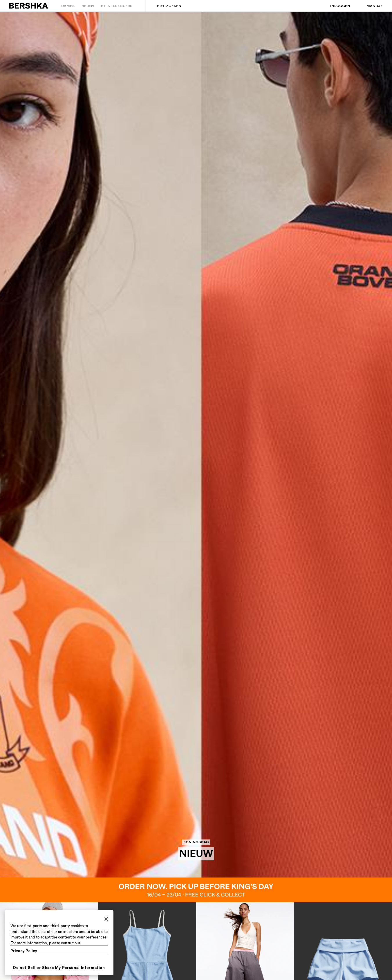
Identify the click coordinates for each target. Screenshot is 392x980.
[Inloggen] (334, 6)
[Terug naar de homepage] (29, 6)
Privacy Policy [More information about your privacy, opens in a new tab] (24, 951)
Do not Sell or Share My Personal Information (59, 968)
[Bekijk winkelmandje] (369, 6)
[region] (59, 943)
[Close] (106, 919)
